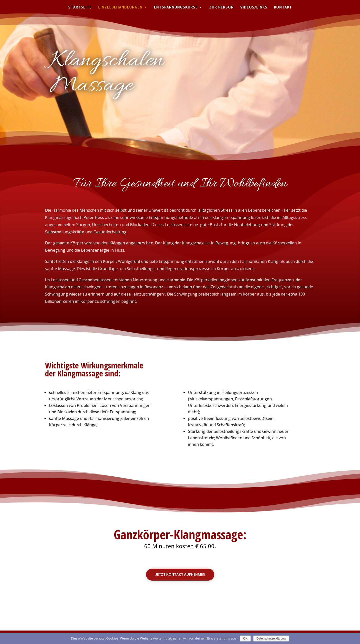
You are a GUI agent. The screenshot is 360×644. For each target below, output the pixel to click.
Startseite (80, 7)
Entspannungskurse (176, 7)
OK (245, 639)
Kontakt (283, 7)
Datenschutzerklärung (271, 639)
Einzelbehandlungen (120, 7)
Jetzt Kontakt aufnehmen (180, 574)
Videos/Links (254, 7)
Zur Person (221, 7)
